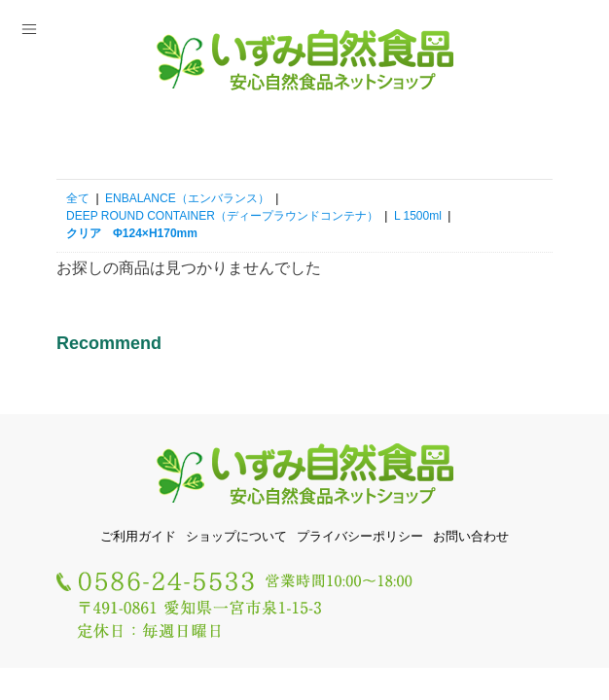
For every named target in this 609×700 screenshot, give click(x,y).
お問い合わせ (471, 536)
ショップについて (236, 536)
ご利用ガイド (138, 536)
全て (78, 198)
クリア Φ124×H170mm (132, 233)
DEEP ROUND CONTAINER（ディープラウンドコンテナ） (222, 216)
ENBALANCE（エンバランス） (187, 198)
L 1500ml (418, 216)
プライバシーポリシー (360, 536)
